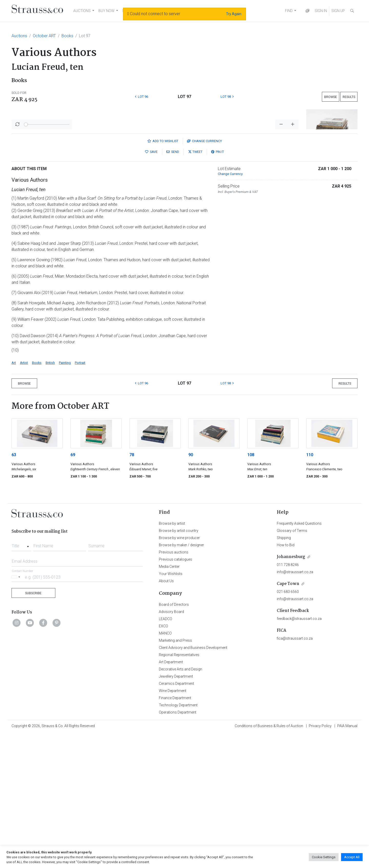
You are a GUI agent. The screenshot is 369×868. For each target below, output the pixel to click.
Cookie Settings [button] (324, 857)
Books (67, 36)
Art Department (171, 796)
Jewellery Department (176, 811)
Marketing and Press (175, 775)
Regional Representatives (179, 789)
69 (73, 589)
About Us (166, 715)
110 (310, 589)
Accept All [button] (352, 857)
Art (14, 497)
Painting (65, 497)
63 (14, 589)
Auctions (19, 36)
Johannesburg (291, 691)
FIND (289, 11)
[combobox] (21, 679)
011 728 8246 (288, 699)
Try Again (234, 14)
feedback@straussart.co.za (299, 753)
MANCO (165, 768)
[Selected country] (17, 711)
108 (251, 589)
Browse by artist (172, 658)
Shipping (284, 672)
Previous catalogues (176, 694)
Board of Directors (174, 739)
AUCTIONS (82, 11)
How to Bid (286, 679)
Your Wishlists (171, 708)
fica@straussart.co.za (295, 773)
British (50, 497)
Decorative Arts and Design (181, 804)
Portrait (80, 497)
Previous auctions (174, 687)
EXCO (163, 760)
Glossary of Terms (292, 665)
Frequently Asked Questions (299, 658)
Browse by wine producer (179, 672)
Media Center (169, 701)
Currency (204, 275)
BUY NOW (106, 11)
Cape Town (288, 718)
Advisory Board (171, 746)
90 (191, 589)
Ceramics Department (176, 818)
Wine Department (173, 825)
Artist (24, 497)
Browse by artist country (179, 665)
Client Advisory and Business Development (193, 782)
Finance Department (175, 832)
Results (349, 97)
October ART (44, 36)
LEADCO (166, 753)
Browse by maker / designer (181, 679)
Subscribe (33, 728)
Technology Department (178, 840)
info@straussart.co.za (295, 706)
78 (132, 589)
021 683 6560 (288, 726)
